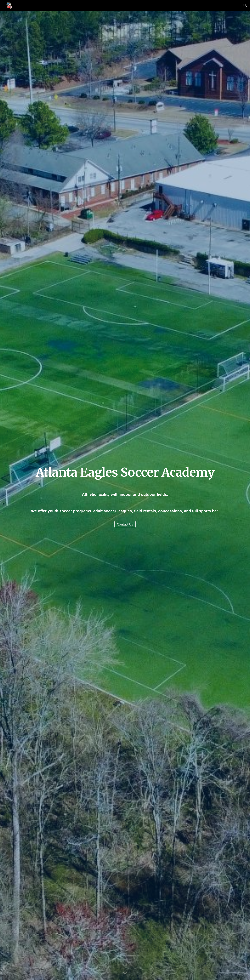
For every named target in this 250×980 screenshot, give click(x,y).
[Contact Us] (125, 524)
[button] (245, 5)
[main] (125, 472)
